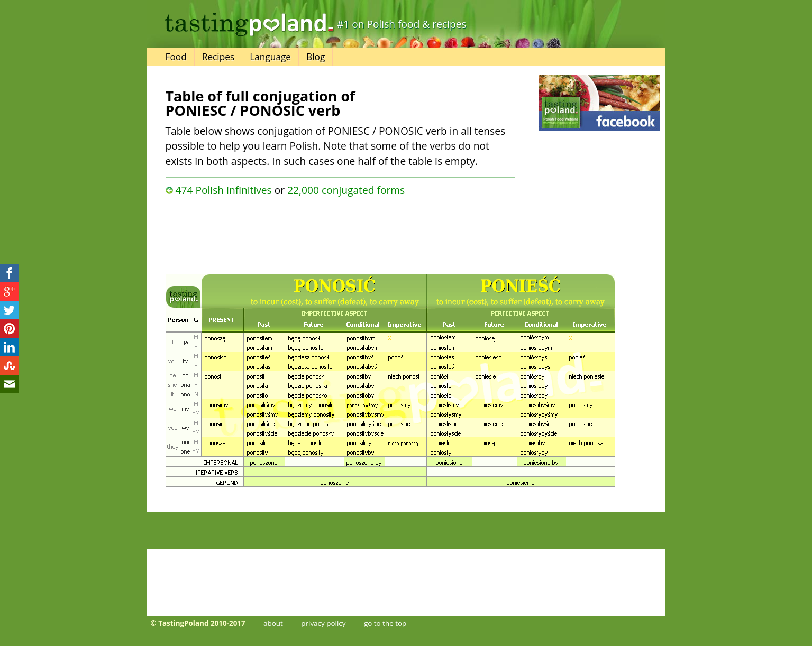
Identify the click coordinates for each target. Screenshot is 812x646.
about (273, 623)
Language (270, 57)
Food (176, 57)
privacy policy (323, 623)
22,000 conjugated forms (346, 190)
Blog (316, 57)
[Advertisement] (340, 233)
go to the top (385, 623)
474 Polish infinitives (223, 190)
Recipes (218, 57)
